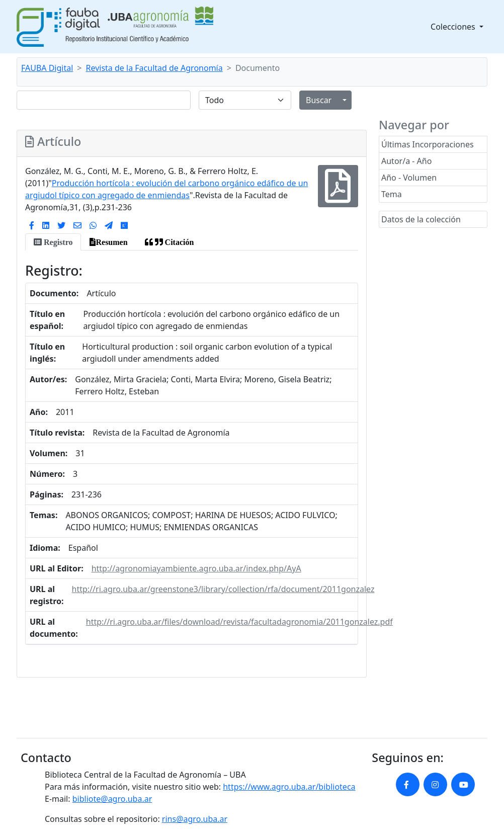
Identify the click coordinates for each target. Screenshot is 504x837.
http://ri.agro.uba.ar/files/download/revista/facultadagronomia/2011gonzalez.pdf (239, 622)
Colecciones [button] (454, 27)
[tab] (53, 242)
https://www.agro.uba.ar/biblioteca (289, 787)
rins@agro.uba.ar (195, 819)
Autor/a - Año (406, 161)
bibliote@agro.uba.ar (112, 799)
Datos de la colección (421, 219)
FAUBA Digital (47, 68)
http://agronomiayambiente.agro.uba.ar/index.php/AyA (196, 568)
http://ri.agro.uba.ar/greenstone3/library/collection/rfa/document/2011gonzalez (223, 589)
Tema (392, 194)
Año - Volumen (409, 178)
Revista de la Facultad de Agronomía (154, 68)
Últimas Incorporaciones (428, 144)
